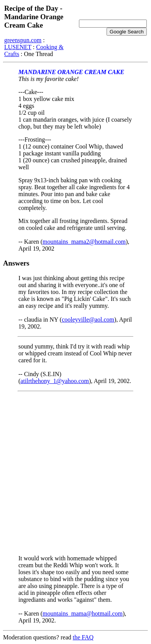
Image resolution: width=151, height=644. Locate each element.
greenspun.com (23, 40)
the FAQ (83, 637)
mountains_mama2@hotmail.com (84, 242)
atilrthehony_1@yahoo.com (55, 381)
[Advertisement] (75, 473)
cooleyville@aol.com (88, 320)
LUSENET (18, 47)
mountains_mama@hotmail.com (83, 613)
